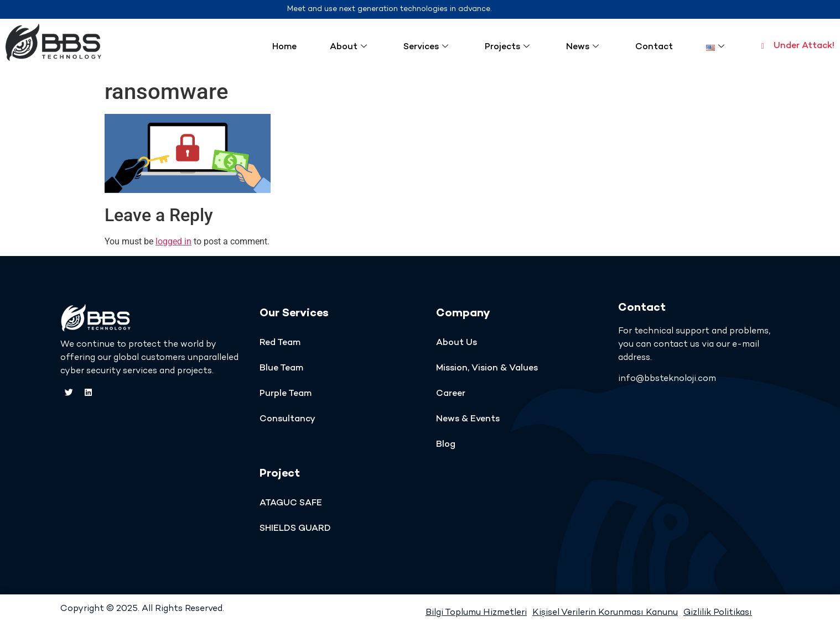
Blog (446, 445)
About (348, 47)
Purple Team (286, 394)
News (582, 47)
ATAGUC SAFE (291, 503)
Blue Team (281, 369)
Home (284, 47)
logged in (173, 241)
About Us (457, 343)
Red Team (280, 343)
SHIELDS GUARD (295, 529)
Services (426, 47)
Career (451, 394)
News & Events (468, 419)
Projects (507, 47)
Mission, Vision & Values (487, 369)
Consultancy (287, 419)
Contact (654, 47)
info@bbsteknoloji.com (667, 379)
